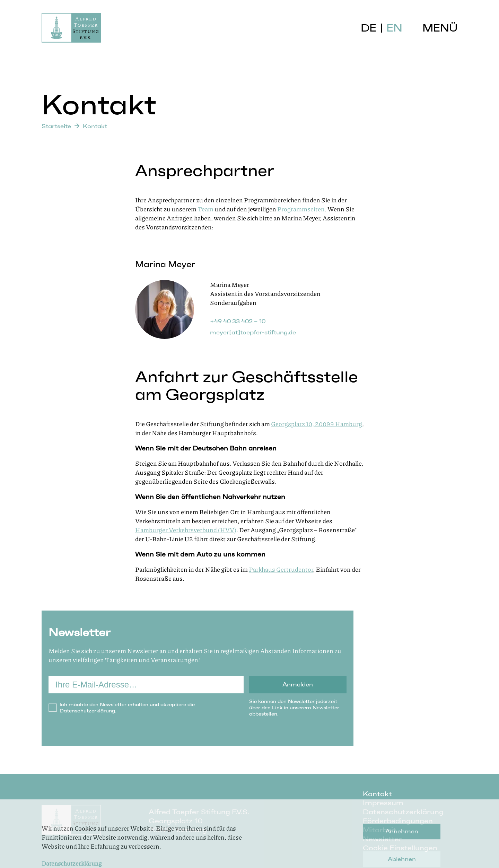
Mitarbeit (379, 830)
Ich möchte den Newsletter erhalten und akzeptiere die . (127, 708)
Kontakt (377, 794)
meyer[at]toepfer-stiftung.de (253, 332)
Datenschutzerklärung (87, 711)
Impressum (383, 803)
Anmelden (298, 684)
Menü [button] (440, 28)
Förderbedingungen (398, 821)
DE (369, 28)
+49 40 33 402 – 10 (238, 321)
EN (394, 28)
